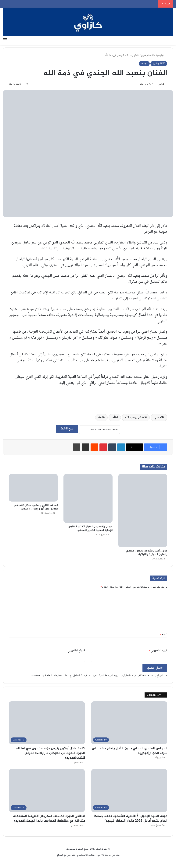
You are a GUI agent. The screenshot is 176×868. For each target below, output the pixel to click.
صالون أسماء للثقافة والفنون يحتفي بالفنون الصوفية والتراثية (147, 553)
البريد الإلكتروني (158, 651)
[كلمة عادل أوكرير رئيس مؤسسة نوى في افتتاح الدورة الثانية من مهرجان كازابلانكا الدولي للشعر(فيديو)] (47, 723)
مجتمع (144, 63)
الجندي (158, 418)
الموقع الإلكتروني (76, 651)
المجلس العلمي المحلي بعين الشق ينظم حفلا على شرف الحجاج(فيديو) (129, 751)
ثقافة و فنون (147, 55)
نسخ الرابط (67, 429)
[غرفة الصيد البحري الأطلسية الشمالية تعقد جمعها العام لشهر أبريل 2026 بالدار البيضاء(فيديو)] (129, 791)
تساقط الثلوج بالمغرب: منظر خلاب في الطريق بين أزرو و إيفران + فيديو (36, 507)
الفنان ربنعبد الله (135, 418)
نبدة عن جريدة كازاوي (108, 855)
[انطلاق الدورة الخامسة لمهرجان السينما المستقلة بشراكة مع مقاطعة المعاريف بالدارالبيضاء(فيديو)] (47, 791)
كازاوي (161, 84)
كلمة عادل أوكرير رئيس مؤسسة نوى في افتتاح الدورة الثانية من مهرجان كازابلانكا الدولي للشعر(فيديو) (50, 753)
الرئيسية (161, 55)
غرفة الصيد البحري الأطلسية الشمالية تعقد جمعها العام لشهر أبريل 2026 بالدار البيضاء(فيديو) (131, 819)
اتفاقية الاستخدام (86, 855)
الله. (114, 418)
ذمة (101, 418)
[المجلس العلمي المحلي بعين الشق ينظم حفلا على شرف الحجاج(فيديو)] (129, 723)
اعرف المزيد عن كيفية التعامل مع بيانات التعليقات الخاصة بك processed (67, 676)
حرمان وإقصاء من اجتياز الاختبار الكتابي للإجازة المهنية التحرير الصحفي (90, 528)
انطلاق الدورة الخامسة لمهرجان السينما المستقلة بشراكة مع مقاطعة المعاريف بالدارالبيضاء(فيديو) (49, 819)
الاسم (164, 635)
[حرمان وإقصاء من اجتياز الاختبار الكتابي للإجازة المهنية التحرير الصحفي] (88, 498)
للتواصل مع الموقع (66, 855)
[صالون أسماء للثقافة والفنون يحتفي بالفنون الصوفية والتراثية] (143, 511)
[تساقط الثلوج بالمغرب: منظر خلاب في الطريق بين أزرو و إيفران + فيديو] (33, 488)
